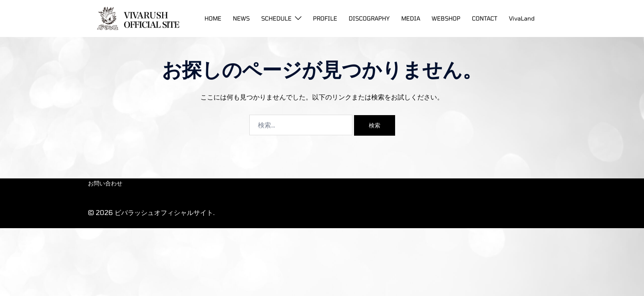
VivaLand (522, 18)
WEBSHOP (446, 18)
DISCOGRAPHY (369, 18)
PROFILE (325, 18)
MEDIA (411, 18)
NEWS (241, 18)
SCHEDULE (276, 18)
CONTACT (485, 18)
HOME (213, 18)
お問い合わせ (105, 183)
